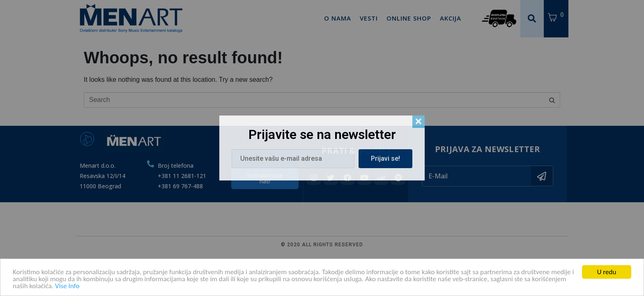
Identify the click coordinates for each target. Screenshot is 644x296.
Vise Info (67, 288)
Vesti (369, 18)
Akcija (451, 18)
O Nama (338, 18)
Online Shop (409, 18)
